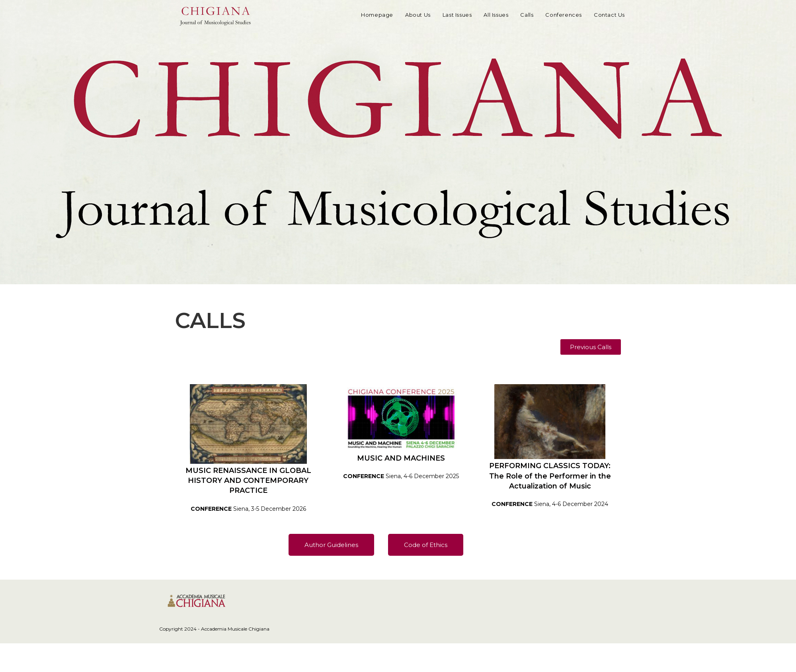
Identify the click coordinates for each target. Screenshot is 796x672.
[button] (591, 347)
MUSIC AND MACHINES (401, 458)
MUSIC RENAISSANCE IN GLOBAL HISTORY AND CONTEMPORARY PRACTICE (248, 481)
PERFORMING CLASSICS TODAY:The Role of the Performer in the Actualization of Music (550, 476)
